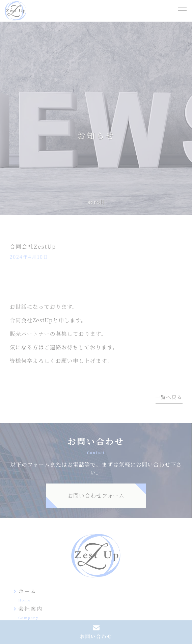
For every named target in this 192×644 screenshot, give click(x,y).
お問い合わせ (96, 637)
